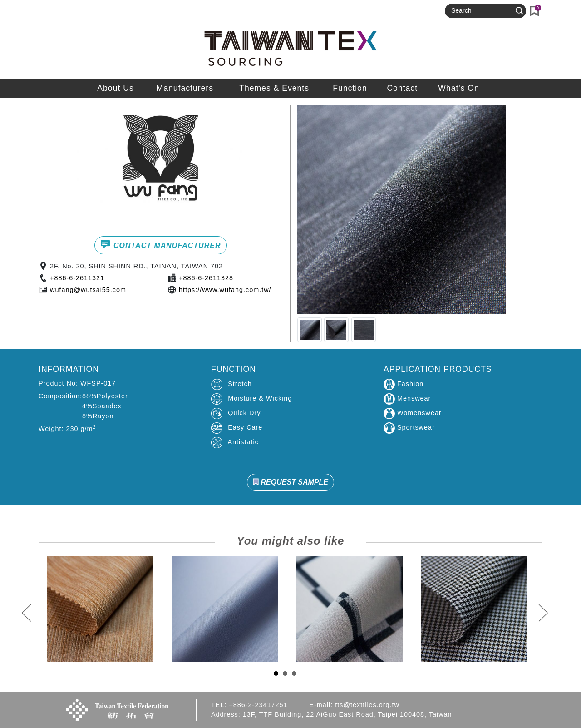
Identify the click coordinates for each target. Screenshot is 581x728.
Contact (402, 88)
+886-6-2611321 (77, 278)
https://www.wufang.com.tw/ (225, 290)
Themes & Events (274, 88)
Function (350, 88)
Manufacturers (185, 88)
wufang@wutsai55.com (88, 290)
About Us (115, 88)
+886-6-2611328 (206, 278)
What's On (459, 88)
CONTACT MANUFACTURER (160, 244)
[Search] (482, 11)
